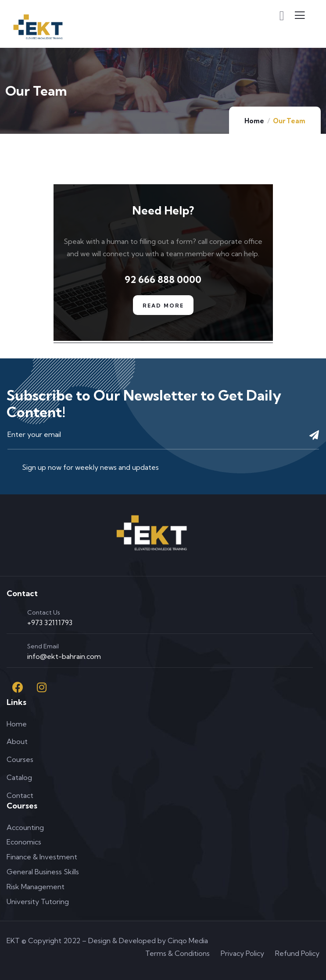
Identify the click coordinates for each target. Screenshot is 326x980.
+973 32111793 (50, 622)
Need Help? (163, 211)
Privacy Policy (242, 953)
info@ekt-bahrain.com (64, 656)
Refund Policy (297, 953)
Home (254, 121)
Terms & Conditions (177, 953)
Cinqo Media (188, 941)
